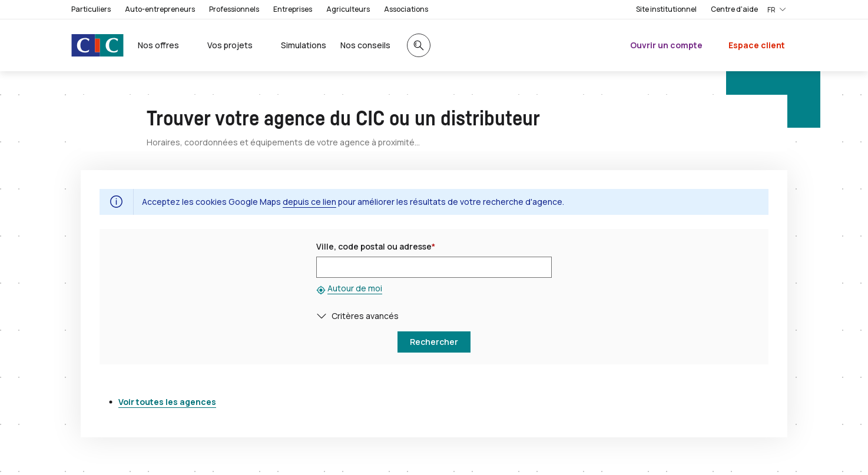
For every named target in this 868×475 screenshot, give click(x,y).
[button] (324, 316)
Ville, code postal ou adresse (376, 246)
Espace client (757, 45)
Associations (406, 9)
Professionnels (234, 9)
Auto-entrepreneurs (160, 9)
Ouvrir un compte (666, 45)
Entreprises (293, 9)
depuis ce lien (309, 202)
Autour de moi (355, 288)
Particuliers (91, 9)
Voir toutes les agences (167, 402)
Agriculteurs (348, 9)
